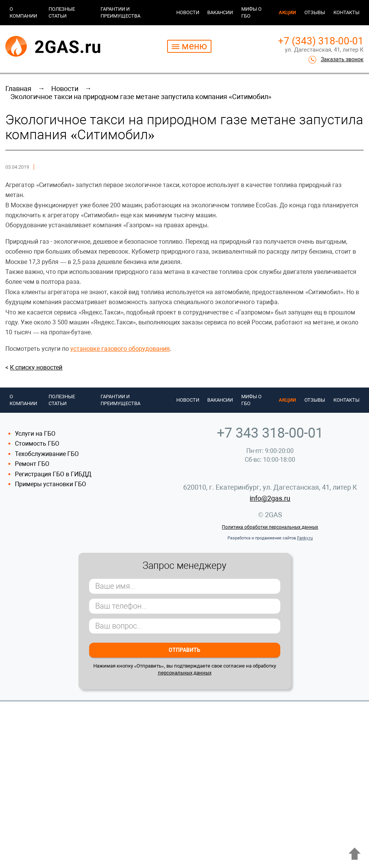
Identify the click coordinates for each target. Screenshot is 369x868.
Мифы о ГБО (251, 12)
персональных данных (185, 673)
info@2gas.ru (270, 498)
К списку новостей (36, 367)
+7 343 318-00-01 (270, 433)
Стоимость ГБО (37, 444)
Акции (287, 12)
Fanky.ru (305, 538)
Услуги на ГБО (35, 434)
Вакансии (220, 12)
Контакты (346, 12)
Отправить (184, 650)
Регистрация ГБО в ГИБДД (53, 474)
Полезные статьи (62, 12)
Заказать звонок (342, 59)
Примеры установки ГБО (50, 484)
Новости (188, 12)
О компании (23, 12)
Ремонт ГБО (32, 464)
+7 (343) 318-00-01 (321, 41)
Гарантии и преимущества (120, 12)
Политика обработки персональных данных (270, 527)
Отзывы (315, 12)
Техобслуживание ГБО (47, 454)
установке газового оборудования (120, 349)
